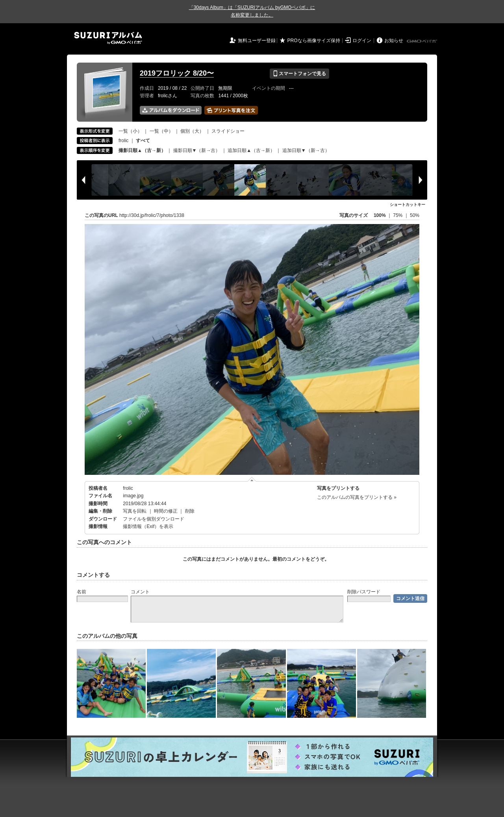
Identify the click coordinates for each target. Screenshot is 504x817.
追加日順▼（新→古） (306, 150)
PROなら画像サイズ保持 (314, 41)
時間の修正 (166, 511)
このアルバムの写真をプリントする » (357, 497)
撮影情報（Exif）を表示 (148, 526)
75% (398, 215)
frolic (123, 141)
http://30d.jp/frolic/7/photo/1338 (152, 215)
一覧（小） (130, 131)
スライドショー (228, 131)
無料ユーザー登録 (257, 41)
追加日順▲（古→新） (251, 150)
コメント (140, 592)
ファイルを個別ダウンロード (154, 519)
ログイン (362, 41)
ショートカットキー (408, 205)
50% (415, 215)
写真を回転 (135, 511)
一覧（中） (161, 131)
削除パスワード (364, 592)
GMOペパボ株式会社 (422, 41)
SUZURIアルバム (108, 38)
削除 (190, 511)
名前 (82, 592)
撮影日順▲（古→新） (142, 150)
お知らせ (394, 41)
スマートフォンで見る (299, 74)
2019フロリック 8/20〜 (177, 73)
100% (380, 215)
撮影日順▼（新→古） (197, 150)
